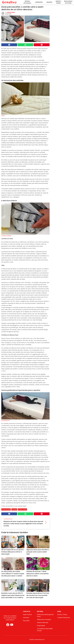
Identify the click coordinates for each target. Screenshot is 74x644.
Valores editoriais (43, 623)
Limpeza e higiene (58, 2)
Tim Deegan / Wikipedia (6, 236)
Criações (49, 2)
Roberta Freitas (11, 12)
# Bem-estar (22, 509)
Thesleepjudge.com (5, 420)
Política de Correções (44, 619)
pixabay (3, 115)
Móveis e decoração (27, 2)
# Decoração (6, 509)
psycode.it (26, 621)
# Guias (14, 509)
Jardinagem (39, 2)
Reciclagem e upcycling (68, 2)
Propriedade (41, 626)
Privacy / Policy (62, 615)
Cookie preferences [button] (64, 618)
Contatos (26, 618)
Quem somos (27, 615)
